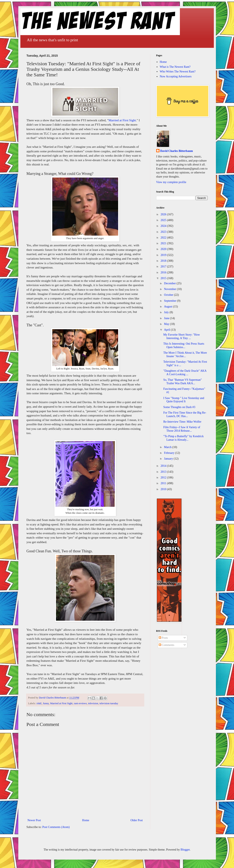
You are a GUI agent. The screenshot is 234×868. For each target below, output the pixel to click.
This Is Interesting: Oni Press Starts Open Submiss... (184, 345)
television (93, 703)
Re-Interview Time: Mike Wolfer (182, 422)
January (169, 459)
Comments (166, 645)
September (171, 301)
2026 (164, 214)
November (171, 289)
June (167, 318)
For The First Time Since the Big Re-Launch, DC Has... (185, 414)
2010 (164, 489)
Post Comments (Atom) (56, 827)
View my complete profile (171, 182)
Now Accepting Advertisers (176, 76)
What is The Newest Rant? (175, 67)
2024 (164, 226)
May (167, 324)
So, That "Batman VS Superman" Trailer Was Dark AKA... (182, 382)
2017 (164, 267)
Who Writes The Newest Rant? (178, 72)
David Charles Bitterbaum (177, 151)
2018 (164, 261)
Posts (163, 638)
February (170, 453)
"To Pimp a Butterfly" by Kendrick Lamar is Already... (183, 438)
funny (46, 703)
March (168, 447)
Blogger (185, 850)
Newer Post (34, 820)
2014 (164, 466)
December (170, 283)
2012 (164, 478)
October (169, 295)
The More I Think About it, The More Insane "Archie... (185, 354)
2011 (164, 483)
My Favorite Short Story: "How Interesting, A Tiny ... (182, 336)
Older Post (137, 820)
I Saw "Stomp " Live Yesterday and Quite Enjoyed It (184, 400)
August (169, 307)
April (167, 330)
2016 (164, 272)
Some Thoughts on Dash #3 (179, 407)
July (167, 312)
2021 (164, 243)
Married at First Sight (122, 120)
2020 (164, 249)
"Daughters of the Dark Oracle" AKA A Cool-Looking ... (185, 373)
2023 (164, 232)
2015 (164, 278)
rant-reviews (80, 703)
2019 (164, 255)
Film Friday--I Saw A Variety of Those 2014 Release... (182, 429)
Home (86, 820)
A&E (39, 703)
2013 (164, 472)
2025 (164, 220)
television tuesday (109, 703)
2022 (164, 238)
